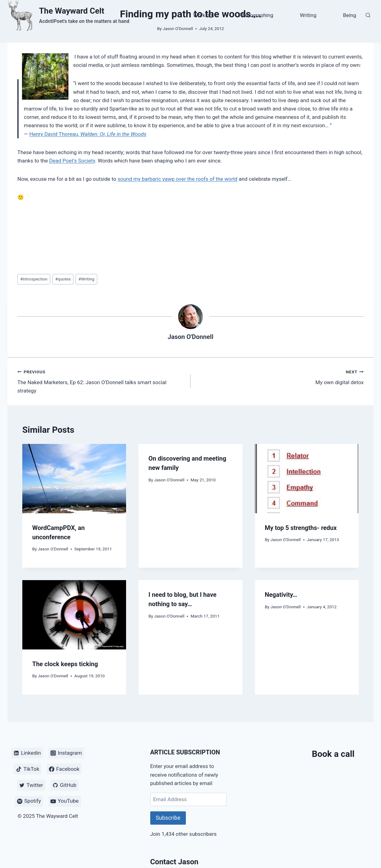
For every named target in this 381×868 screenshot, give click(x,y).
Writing (308, 15)
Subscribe (168, 818)
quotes (63, 279)
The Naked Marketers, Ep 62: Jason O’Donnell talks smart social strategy (101, 381)
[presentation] (74, 479)
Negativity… (281, 595)
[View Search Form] (368, 15)
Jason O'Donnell (190, 337)
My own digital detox (280, 377)
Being (350, 15)
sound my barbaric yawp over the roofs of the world (178, 179)
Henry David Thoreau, (88, 134)
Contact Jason (174, 862)
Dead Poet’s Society (72, 161)
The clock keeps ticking (65, 664)
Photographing (256, 15)
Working (203, 15)
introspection (34, 279)
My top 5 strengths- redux (301, 528)
